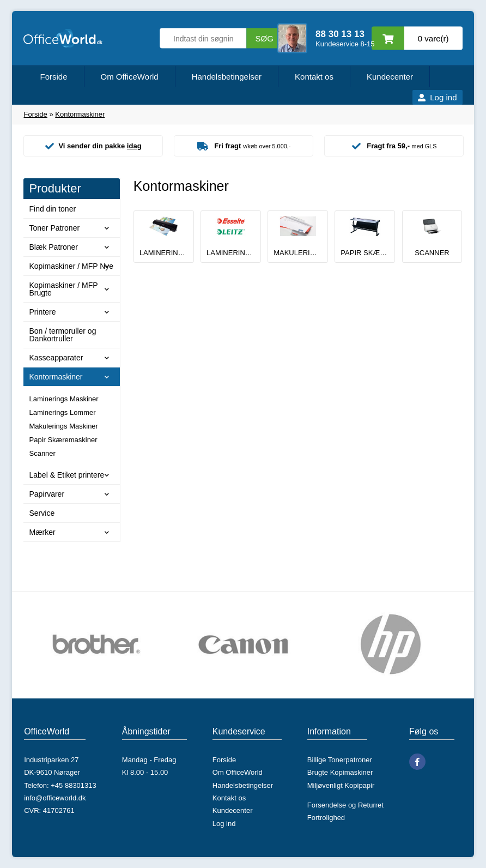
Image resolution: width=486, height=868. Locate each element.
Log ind (443, 97)
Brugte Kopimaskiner (340, 772)
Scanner (42, 453)
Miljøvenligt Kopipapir (341, 785)
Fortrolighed (326, 818)
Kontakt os (314, 77)
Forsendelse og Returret (345, 805)
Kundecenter (390, 77)
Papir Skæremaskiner (63, 440)
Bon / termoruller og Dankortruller (62, 335)
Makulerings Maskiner (63, 426)
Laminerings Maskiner (63, 399)
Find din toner (52, 209)
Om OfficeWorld (130, 77)
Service (42, 513)
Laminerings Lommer (62, 412)
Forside (53, 77)
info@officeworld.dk (55, 798)
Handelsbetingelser (227, 77)
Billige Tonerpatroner (340, 760)
